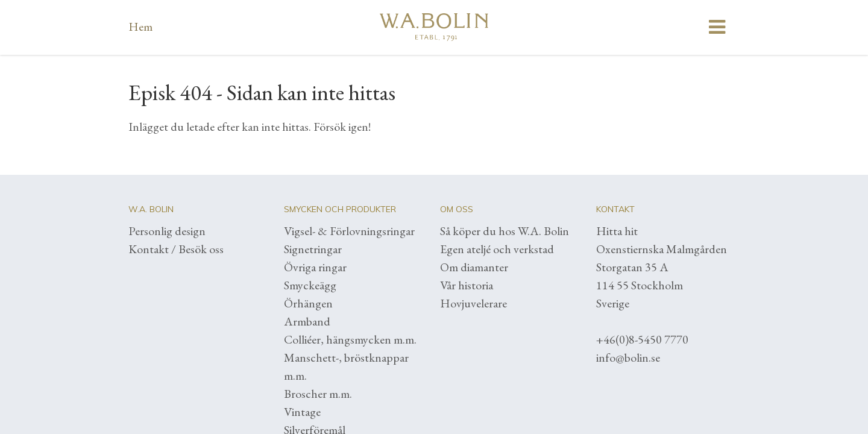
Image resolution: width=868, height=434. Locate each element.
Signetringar (313, 249)
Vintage (302, 412)
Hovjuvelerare (473, 303)
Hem (140, 27)
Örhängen (308, 303)
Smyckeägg (310, 285)
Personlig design (167, 231)
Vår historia (467, 285)
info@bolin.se (628, 357)
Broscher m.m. (318, 394)
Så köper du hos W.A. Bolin (505, 231)
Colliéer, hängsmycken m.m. (350, 339)
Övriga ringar (315, 267)
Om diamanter (474, 267)
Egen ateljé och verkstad (497, 249)
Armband (307, 321)
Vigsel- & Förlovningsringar (349, 231)
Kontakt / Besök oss (176, 249)
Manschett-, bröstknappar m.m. (346, 366)
